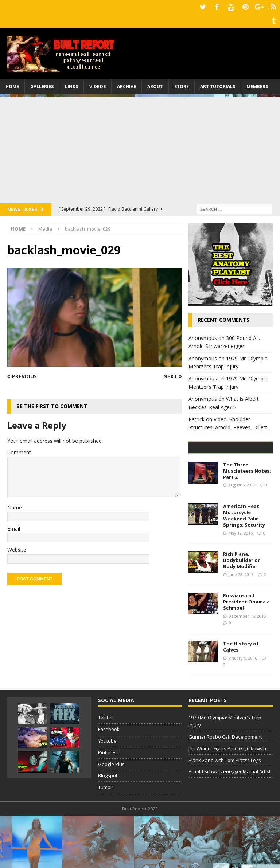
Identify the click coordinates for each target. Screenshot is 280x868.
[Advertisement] (140, 145)
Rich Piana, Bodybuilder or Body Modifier (242, 612)
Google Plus (111, 816)
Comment (19, 449)
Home (12, 84)
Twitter (106, 770)
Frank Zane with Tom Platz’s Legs (225, 812)
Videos (98, 84)
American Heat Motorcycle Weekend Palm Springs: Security (244, 568)
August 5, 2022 (242, 537)
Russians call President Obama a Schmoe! (246, 654)
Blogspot (108, 828)
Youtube (107, 793)
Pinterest (108, 805)
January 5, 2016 (243, 710)
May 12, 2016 (240, 585)
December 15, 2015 (247, 668)
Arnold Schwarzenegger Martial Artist (230, 824)
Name (15, 505)
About (155, 84)
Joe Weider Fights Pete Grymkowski (227, 801)
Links (71, 84)
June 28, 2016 (241, 627)
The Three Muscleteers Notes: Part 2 (247, 523)
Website (17, 547)
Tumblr (106, 839)
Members (257, 84)
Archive (127, 84)
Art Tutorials (218, 84)
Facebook (109, 781)
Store (182, 84)
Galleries (42, 84)
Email (14, 526)
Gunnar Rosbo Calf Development (225, 789)
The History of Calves (241, 699)
